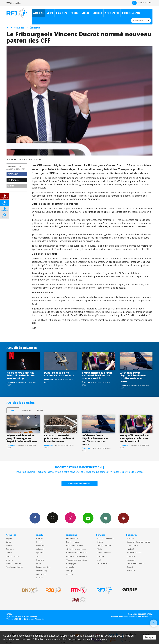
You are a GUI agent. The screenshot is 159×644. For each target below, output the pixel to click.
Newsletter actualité (14, 567)
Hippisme (40, 560)
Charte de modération (136, 563)
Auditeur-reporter (142, 3)
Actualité (38, 13)
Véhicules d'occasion (105, 538)
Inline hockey (42, 571)
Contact (130, 567)
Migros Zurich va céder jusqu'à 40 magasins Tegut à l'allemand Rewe (22, 438)
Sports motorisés (43, 567)
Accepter (149, 637)
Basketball (40, 545)
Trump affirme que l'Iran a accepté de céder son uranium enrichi (97, 376)
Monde (9, 545)
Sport (50, 13)
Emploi (99, 560)
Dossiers (10, 560)
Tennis (39, 563)
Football (40, 538)
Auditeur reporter (14, 563)
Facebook (35, 518)
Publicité (130, 549)
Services (97, 13)
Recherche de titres (75, 545)
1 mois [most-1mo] (40, 410)
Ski (37, 556)
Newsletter (131, 571)
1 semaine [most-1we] (26, 410)
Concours (70, 574)
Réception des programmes (138, 542)
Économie (35, 28)
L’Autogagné (71, 563)
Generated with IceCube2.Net (141, 617)
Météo (99, 549)
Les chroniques (73, 542)
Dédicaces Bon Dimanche (77, 553)
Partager (12, 174)
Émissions (62, 13)
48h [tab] (13, 410)
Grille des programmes (76, 549)
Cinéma (100, 542)
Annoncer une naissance (77, 556)
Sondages (70, 571)
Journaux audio (12, 556)
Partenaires (131, 556)
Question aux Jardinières (77, 560)
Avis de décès (102, 563)
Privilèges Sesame (104, 545)
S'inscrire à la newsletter (79, 484)
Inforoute (100, 556)
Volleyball (40, 549)
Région (9, 538)
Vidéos (86, 13)
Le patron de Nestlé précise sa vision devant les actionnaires (59, 438)
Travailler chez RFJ (134, 553)
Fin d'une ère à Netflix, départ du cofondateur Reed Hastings (21, 376)
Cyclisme (40, 553)
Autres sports (42, 574)
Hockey (39, 542)
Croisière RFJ (112, 13)
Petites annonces (104, 553)
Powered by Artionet (119, 617)
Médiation (131, 560)
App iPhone (106, 518)
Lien (11, 186)
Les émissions (72, 538)
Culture (9, 553)
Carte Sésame (132, 545)
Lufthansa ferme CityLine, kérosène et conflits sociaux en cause (133, 377)
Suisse (9, 542)
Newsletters (88, 518)
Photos (75, 13)
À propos (130, 538)
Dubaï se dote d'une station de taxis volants (59, 374)
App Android (123, 518)
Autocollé (70, 567)
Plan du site (40, 619)
